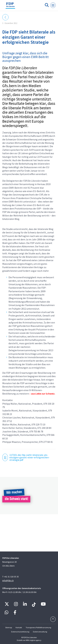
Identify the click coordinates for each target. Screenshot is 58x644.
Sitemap (9, 627)
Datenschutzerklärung (20, 632)
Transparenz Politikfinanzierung (38, 627)
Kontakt (19, 627)
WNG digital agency (34, 640)
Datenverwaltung (40, 632)
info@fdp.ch (8, 581)
